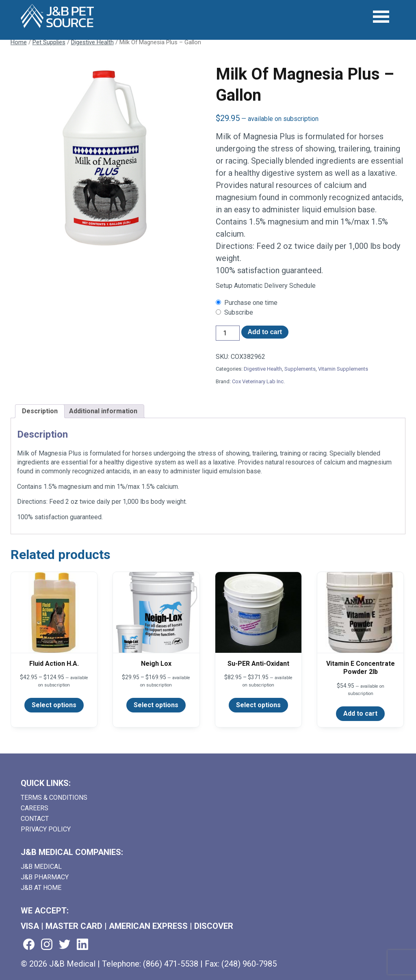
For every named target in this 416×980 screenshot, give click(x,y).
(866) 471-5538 (171, 964)
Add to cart (265, 332)
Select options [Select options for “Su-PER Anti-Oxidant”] (258, 705)
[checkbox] (311, 303)
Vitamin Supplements (343, 369)
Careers (35, 808)
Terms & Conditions (54, 798)
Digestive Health (92, 42)
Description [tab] (40, 411)
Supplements (300, 369)
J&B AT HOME (41, 888)
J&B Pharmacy (45, 877)
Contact (35, 819)
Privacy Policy (46, 829)
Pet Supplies (49, 42)
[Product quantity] (227, 333)
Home (19, 42)
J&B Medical (41, 867)
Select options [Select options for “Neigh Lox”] (156, 705)
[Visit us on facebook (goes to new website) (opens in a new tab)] (29, 945)
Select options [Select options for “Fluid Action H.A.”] (54, 705)
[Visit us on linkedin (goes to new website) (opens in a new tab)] (82, 945)
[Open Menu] (382, 17)
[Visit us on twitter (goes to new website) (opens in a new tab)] (65, 945)
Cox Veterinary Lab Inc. (258, 381)
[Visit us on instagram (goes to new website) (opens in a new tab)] (47, 945)
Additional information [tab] (103, 411)
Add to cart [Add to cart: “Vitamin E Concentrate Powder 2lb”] (360, 713)
